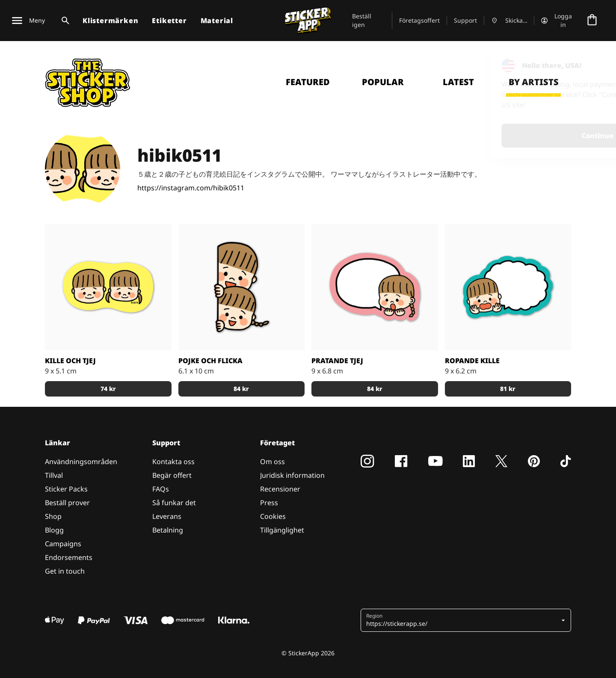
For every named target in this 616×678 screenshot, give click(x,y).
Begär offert (172, 475)
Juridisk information (292, 475)
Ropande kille (472, 361)
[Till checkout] (592, 21)
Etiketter (169, 21)
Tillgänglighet (282, 530)
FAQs (161, 489)
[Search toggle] (64, 21)
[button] (463, 620)
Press (269, 503)
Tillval (54, 475)
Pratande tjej (337, 361)
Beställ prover (67, 503)
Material (217, 21)
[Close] (590, 65)
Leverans (167, 516)
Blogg (54, 530)
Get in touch (65, 571)
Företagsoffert (419, 20)
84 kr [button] (241, 389)
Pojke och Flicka (210, 361)
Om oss (272, 462)
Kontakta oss (173, 462)
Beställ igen (362, 20)
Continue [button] (501, 136)
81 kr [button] (508, 389)
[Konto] (558, 21)
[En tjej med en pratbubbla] (375, 287)
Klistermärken (110, 21)
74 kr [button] (108, 389)
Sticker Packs (66, 489)
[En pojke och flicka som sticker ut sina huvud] (242, 287)
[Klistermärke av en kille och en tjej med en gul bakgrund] (108, 287)
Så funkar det (174, 503)
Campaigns (63, 544)
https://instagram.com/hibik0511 (191, 188)
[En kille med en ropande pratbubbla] (508, 287)
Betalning (168, 530)
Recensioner (280, 489)
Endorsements (69, 557)
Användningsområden (81, 462)
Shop (53, 516)
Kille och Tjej (70, 361)
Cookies (273, 516)
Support (465, 20)
